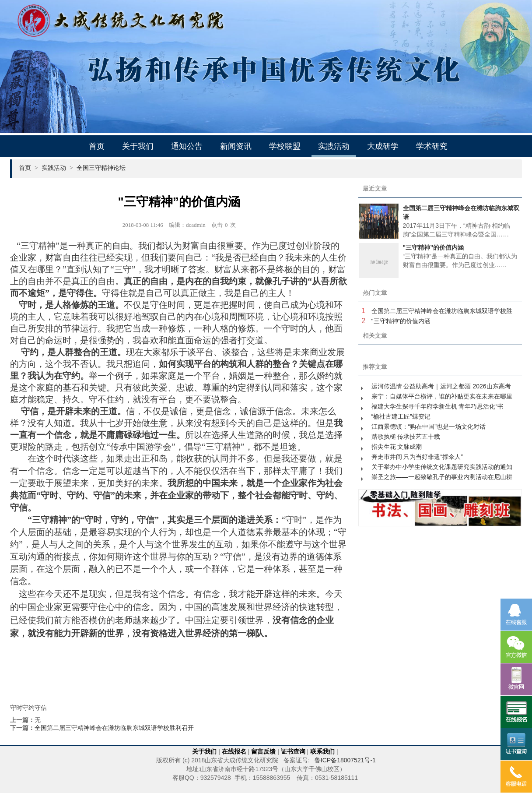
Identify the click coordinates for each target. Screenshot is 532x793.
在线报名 (234, 751)
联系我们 (322, 751)
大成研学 (383, 146)
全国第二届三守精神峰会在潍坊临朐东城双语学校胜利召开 (114, 728)
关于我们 (138, 146)
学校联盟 (285, 146)
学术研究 (432, 146)
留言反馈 (263, 751)
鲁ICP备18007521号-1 (345, 760)
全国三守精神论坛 (101, 168)
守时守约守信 (28, 708)
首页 (97, 146)
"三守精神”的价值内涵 (401, 321)
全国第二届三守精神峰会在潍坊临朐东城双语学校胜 (442, 311)
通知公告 (187, 146)
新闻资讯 (236, 146)
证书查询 (293, 751)
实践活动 (334, 146)
